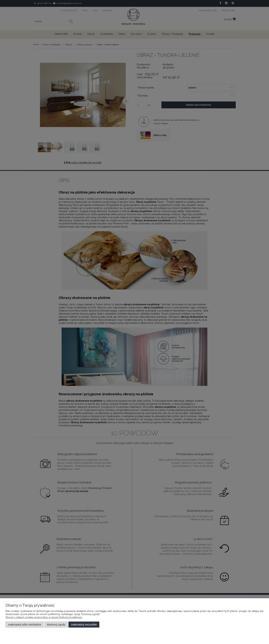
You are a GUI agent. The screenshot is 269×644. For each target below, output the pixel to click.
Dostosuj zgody (56, 624)
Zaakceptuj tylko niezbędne (25, 624)
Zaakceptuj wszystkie (84, 624)
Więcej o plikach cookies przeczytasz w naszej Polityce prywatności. (44, 617)
